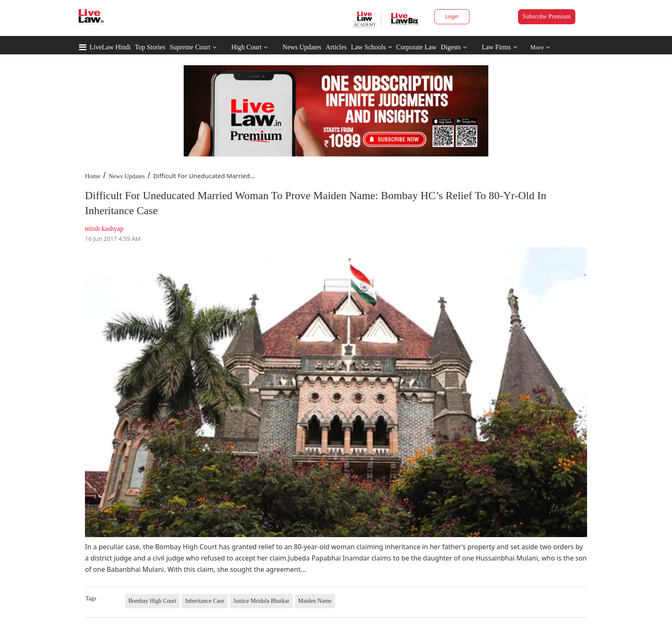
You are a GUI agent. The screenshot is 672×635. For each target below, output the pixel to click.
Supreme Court (190, 47)
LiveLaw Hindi (110, 47)
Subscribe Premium (547, 17)
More (540, 47)
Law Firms (499, 47)
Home (93, 176)
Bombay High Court (152, 601)
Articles (336, 47)
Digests (451, 47)
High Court (246, 47)
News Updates (302, 47)
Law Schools (372, 47)
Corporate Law (416, 47)
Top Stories (150, 47)
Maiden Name (315, 601)
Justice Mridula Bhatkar (261, 601)
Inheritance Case (205, 601)
